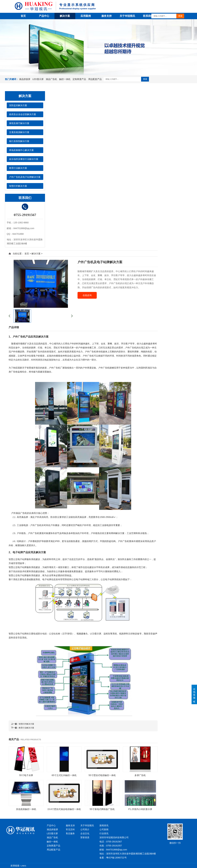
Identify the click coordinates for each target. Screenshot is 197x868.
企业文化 (85, 833)
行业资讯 (104, 833)
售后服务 (70, 833)
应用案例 (86, 16)
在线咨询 (87, 295)
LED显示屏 (38, 79)
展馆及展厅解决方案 (19, 123)
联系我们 (148, 16)
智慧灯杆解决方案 (18, 186)
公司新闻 (104, 829)
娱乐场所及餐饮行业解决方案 (24, 159)
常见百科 (70, 829)
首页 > (28, 254)
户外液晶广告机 (19, 513)
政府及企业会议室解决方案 (23, 114)
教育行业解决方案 (18, 168)
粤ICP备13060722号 (116, 858)
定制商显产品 (80, 79)
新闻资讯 (104, 825)
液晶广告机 (52, 79)
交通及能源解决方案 (19, 132)
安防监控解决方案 (18, 105)
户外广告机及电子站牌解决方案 (25, 177)
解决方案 (65, 16)
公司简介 (85, 829)
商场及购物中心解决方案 (21, 150)
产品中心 (44, 16)
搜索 (180, 16)
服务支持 (107, 16)
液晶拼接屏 (25, 79)
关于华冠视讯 (127, 16)
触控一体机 (65, 79)
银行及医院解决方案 (19, 141)
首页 (23, 16)
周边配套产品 (95, 79)
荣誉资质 (85, 837)
